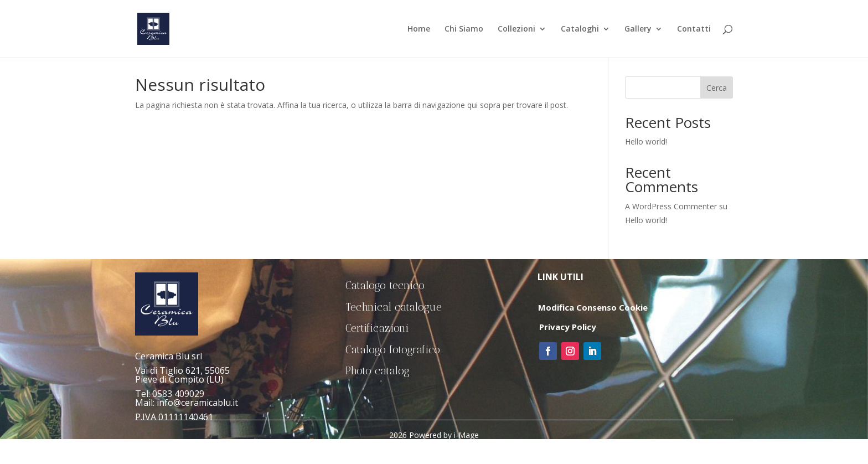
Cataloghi (580, 29)
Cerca (717, 88)
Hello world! (646, 141)
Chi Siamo (464, 29)
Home (419, 29)
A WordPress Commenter (671, 206)
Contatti (694, 29)
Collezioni (516, 29)
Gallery (638, 29)
